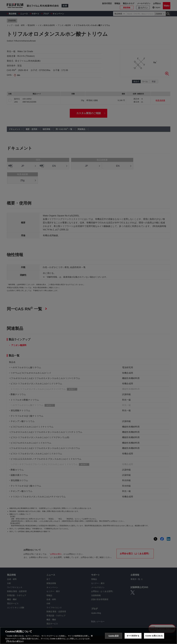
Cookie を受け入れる (154, 636)
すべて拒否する (133, 636)
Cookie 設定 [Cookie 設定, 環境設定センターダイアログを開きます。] (114, 636)
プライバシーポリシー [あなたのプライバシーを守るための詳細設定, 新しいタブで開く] (15, 641)
